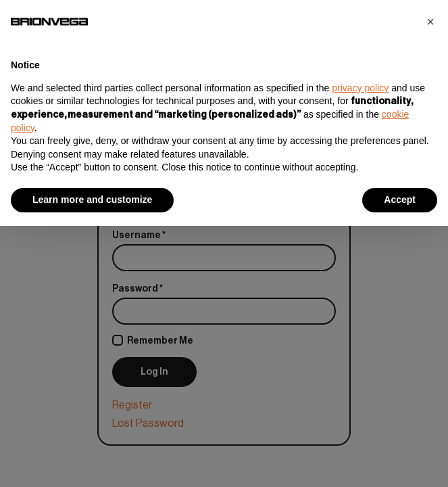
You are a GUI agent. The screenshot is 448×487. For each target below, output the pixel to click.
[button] (430, 22)
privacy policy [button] (360, 88)
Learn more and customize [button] (92, 200)
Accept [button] (400, 200)
